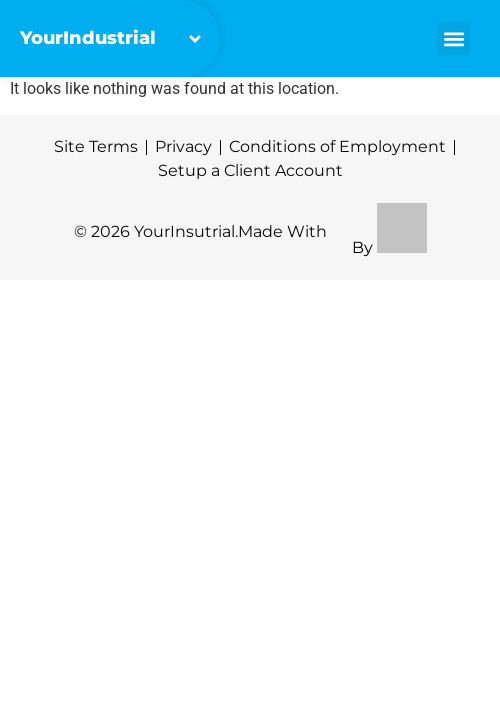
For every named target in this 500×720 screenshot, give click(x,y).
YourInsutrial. (186, 231)
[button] (453, 38)
